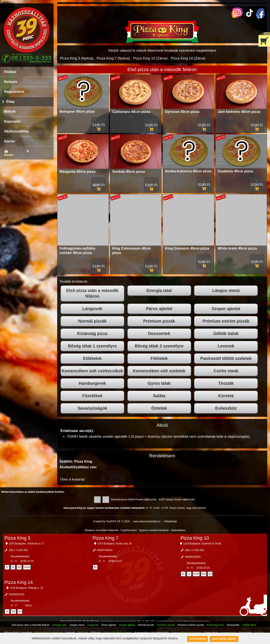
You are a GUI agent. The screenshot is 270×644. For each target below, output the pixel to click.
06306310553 (193, 557)
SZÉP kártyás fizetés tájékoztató (177, 500)
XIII (19, 567)
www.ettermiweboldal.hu (147, 521)
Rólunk (10, 111)
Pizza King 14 (19, 582)
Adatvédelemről (224, 639)
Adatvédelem (178, 530)
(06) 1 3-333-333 (18, 550)
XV (20, 612)
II (7, 567)
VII (95, 567)
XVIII (196, 574)
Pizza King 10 (195, 538)
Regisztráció (14, 92)
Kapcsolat (12, 121)
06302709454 (105, 550)
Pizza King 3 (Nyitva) (77, 58)
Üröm (27, 567)
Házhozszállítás (17, 131)
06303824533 (17, 594)
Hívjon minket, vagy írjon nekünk (188, 508)
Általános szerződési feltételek (102, 530)
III (13, 567)
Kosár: (9, 155)
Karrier (10, 141)
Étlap (10, 102)
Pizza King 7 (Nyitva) (113, 58)
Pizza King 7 (105, 538)
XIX (204, 574)
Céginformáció (129, 530)
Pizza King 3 (17, 538)
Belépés (11, 82)
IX (183, 574)
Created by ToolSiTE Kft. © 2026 (111, 521)
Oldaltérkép (170, 521)
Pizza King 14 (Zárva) (188, 58)
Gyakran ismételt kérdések (154, 530)
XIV (13, 612)
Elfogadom (197, 639)
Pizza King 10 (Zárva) (150, 58)
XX (210, 574)
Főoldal (10, 72)
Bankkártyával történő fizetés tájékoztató (134, 500)
